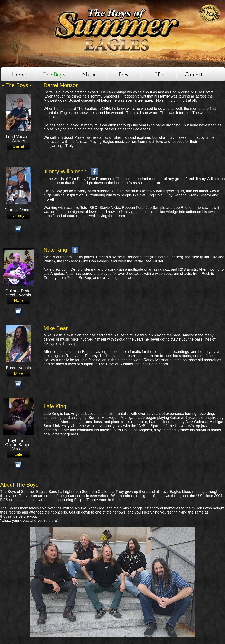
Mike (18, 373)
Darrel (18, 146)
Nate (18, 301)
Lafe (18, 454)
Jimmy (18, 216)
